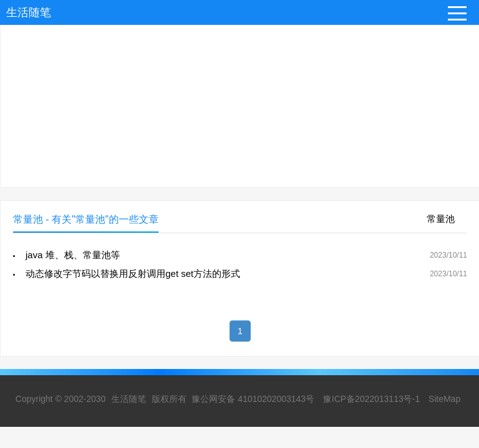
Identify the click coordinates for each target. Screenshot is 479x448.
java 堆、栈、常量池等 (73, 255)
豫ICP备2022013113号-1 (371, 399)
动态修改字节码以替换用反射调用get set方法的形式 (133, 273)
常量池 (441, 219)
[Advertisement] (240, 100)
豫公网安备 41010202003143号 (253, 399)
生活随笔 (29, 12)
